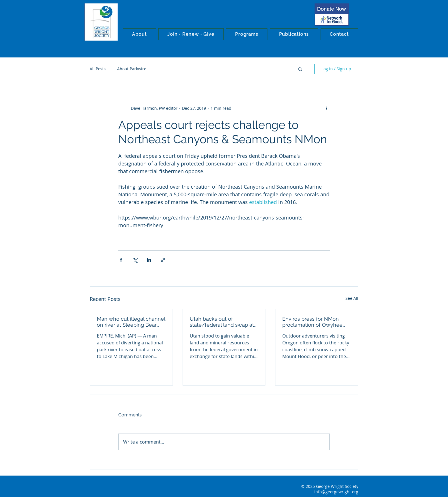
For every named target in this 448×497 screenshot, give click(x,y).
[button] (139, 34)
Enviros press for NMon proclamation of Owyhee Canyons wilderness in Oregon (312, 322)
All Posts (98, 69)
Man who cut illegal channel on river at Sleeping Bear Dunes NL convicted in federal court (131, 322)
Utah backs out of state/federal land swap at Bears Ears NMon (222, 322)
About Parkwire (132, 69)
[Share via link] (163, 260)
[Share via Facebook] (121, 260)
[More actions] (326, 108)
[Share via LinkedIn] (149, 260)
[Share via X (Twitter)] (135, 260)
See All (352, 298)
